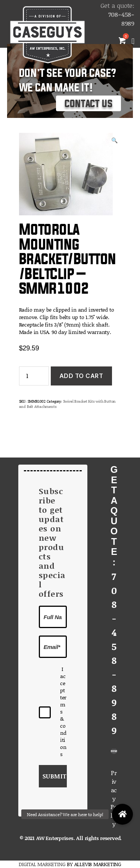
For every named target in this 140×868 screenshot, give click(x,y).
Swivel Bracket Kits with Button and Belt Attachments (67, 404)
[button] (122, 814)
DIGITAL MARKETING (43, 864)
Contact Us (88, 104)
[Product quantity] (34, 376)
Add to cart (81, 376)
